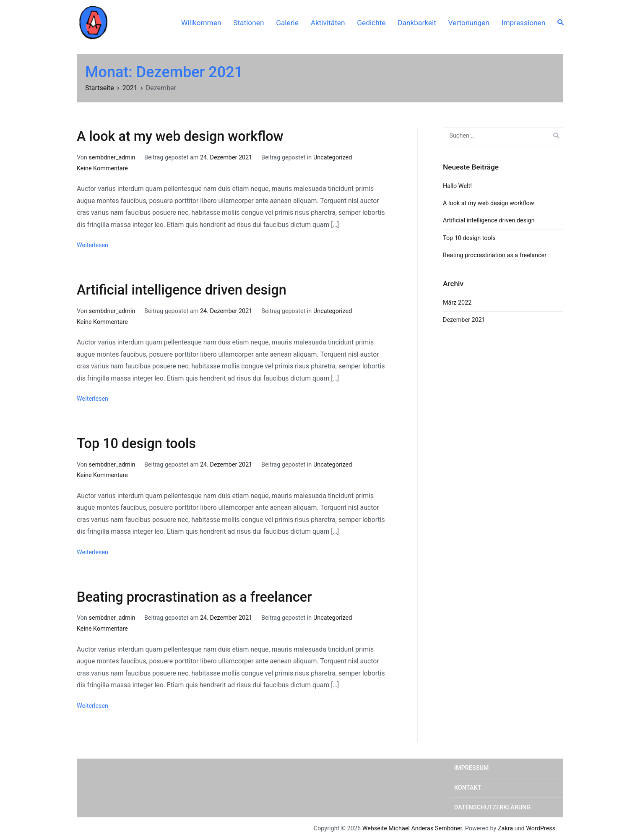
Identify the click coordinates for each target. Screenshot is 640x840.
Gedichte (371, 23)
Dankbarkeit (417, 23)
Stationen (248, 23)
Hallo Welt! (457, 186)
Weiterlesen (92, 245)
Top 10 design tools (136, 443)
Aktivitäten (328, 23)
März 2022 (457, 303)
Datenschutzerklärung (492, 807)
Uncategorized (333, 158)
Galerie (287, 23)
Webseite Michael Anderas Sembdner (412, 828)
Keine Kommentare (102, 168)
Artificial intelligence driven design (182, 290)
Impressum (471, 768)
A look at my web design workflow (180, 136)
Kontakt (468, 788)
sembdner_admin (112, 158)
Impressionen (523, 23)
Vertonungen (469, 23)
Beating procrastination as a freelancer (194, 597)
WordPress (541, 828)
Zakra (505, 828)
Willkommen (201, 23)
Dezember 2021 (464, 320)
